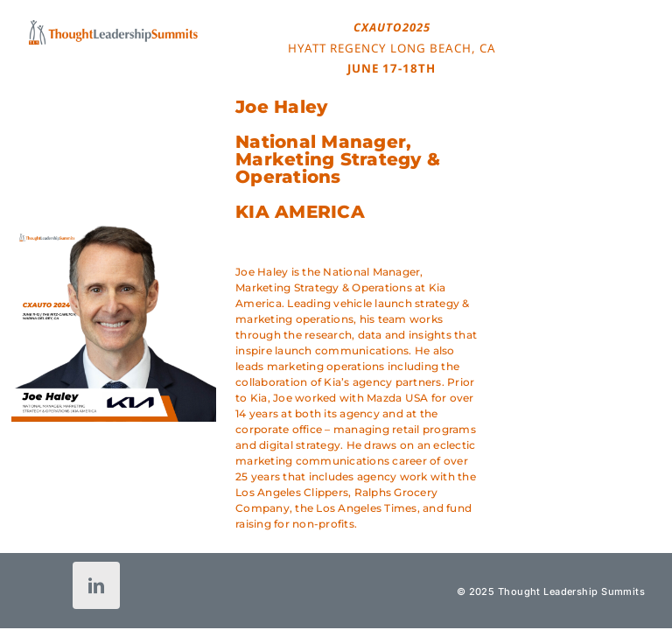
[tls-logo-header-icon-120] (113, 25)
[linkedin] (96, 585)
